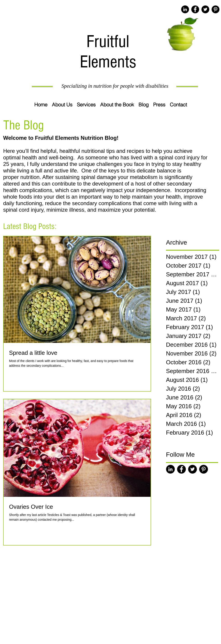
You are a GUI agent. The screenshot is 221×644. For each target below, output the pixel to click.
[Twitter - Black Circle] (205, 9)
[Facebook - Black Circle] (195, 9)
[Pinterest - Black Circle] (215, 9)
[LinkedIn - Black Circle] (185, 9)
